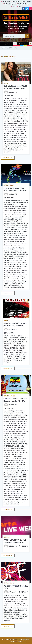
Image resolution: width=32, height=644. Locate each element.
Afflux (20, 642)
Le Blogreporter (13, 92)
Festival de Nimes (24, 4)
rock (14, 6)
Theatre (12, 583)
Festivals (6, 396)
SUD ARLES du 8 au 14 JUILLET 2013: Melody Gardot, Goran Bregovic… (15, 88)
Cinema (6, 185)
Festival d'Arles (26, 1)
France (6, 83)
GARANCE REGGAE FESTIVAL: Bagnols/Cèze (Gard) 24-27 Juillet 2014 (15, 401)
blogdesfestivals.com (17, 23)
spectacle (16, 1)
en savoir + (8, 158)
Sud (20, 6)
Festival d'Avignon (10, 4)
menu (7, 44)
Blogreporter (6, 1)
